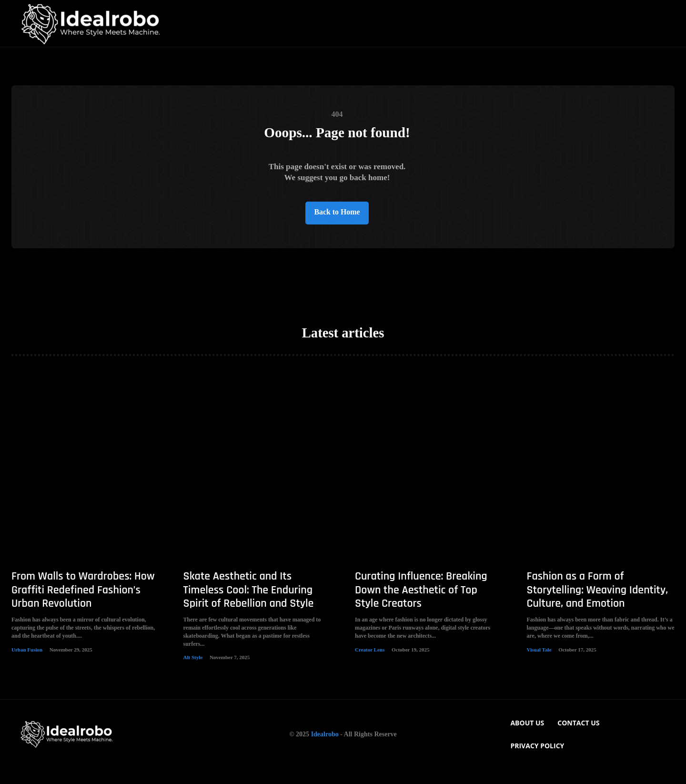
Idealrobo (325, 749)
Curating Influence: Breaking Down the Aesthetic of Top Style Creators (421, 605)
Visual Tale (539, 664)
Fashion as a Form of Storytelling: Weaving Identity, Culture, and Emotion (598, 605)
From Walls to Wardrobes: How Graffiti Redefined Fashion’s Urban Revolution (83, 605)
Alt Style (193, 672)
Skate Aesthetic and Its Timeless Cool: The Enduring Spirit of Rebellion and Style (249, 605)
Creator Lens (370, 664)
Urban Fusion (27, 664)
